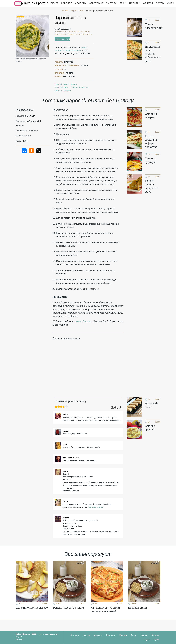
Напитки (135, 3)
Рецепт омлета (62, 39)
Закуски (111, 3)
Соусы (160, 3)
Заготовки (96, 3)
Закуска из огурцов (80, 87)
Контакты (19, 639)
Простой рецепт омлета (66, 84)
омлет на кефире (96, 507)
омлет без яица (83, 321)
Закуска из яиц (61, 87)
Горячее (67, 3)
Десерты (81, 3)
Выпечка (53, 3)
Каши (123, 3)
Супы (171, 3)
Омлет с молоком (63, 90)
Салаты (148, 3)
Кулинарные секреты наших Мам (30, 3)
